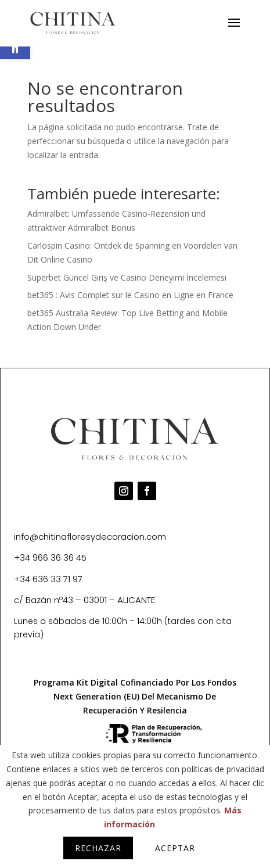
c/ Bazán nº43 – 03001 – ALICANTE (84, 600)
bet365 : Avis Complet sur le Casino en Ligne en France (130, 295)
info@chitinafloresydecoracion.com (90, 537)
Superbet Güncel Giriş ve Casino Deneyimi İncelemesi (127, 277)
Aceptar (175, 848)
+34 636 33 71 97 (48, 579)
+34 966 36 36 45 (50, 557)
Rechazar (98, 848)
